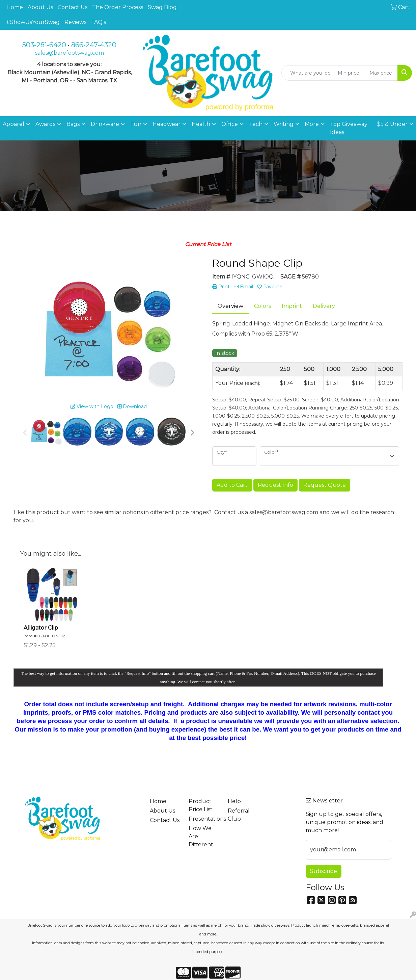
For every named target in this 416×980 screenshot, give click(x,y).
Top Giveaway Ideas (349, 128)
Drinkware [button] (105, 124)
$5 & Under (392, 124)
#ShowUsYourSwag (33, 22)
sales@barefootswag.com (70, 53)
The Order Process (118, 7)
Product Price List (201, 805)
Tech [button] (256, 124)
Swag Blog (162, 7)
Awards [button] (45, 124)
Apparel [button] (13, 124)
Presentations (204, 819)
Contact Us (73, 7)
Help (234, 801)
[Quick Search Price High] (382, 73)
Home (15, 7)
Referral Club (239, 815)
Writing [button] (284, 124)
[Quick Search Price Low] (350, 73)
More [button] (312, 124)
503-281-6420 (44, 45)
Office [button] (230, 124)
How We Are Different (201, 836)
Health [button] (201, 124)
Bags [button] (73, 124)
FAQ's (99, 22)
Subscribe (324, 871)
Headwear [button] (167, 124)
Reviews (75, 22)
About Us (40, 7)
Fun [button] (136, 124)
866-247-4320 (94, 45)
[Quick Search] (308, 73)
